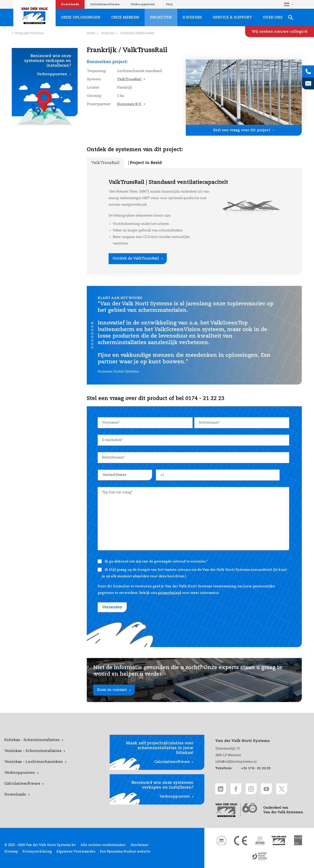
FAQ (169, 4)
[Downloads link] (52, 795)
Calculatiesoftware (105, 4)
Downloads (70, 4)
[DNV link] (221, 841)
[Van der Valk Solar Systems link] (279, 841)
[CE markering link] (241, 841)
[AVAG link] (260, 841)
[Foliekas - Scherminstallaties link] (52, 740)
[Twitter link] (282, 789)
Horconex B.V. (129, 104)
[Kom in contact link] (194, 680)
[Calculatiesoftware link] (52, 784)
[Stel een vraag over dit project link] (244, 130)
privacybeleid (169, 593)
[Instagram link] (251, 789)
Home (91, 33)
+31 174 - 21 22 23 (256, 768)
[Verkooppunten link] (52, 773)
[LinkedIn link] (221, 789)
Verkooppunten (143, 4)
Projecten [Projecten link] (161, 18)
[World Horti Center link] (260, 856)
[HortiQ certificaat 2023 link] (298, 841)
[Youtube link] (266, 789)
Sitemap (11, 852)
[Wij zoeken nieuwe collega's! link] (280, 32)
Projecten (108, 33)
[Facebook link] (236, 789)
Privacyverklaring (37, 852)
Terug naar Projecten (29, 33)
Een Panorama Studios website (125, 852)
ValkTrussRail (129, 79)
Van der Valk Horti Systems (34, 16)
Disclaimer (140, 845)
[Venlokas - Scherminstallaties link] (52, 751)
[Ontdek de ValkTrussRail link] (138, 259)
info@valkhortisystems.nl (236, 762)
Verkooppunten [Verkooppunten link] (52, 74)
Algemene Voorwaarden (76, 852)
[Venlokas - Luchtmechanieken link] (52, 762)
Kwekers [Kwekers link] (192, 18)
